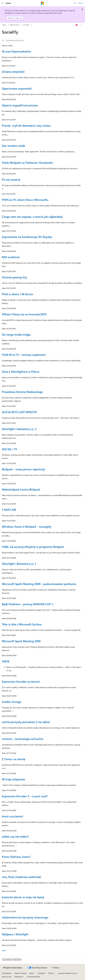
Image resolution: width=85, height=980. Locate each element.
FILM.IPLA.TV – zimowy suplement (24, 355)
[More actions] (81, 25)
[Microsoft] (42, 3)
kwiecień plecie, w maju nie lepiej (23, 897)
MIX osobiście (11, 257)
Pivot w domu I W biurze (17, 294)
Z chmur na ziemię (14, 759)
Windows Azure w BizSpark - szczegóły (27, 526)
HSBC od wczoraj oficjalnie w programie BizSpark (33, 547)
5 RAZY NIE (9, 510)
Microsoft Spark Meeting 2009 (21, 641)
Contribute (41, 973)
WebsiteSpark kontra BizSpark (21, 489)
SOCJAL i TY (10, 449)
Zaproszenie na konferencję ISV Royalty (27, 237)
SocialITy (26, 25)
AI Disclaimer (7, 973)
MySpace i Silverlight (15, 934)
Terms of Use (7, 977)
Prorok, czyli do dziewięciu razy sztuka (26, 125)
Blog (31, 973)
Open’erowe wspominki (17, 88)
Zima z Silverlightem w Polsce (21, 372)
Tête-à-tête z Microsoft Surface (22, 624)
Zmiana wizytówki (13, 72)
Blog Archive (15, 25)
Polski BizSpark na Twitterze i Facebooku (28, 163)
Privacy (51, 973)
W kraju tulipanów (13, 779)
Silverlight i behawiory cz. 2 (19, 429)
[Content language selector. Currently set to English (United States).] (13, 968)
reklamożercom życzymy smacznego (25, 917)
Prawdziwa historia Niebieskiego (22, 392)
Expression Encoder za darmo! (21, 681)
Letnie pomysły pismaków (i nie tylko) (26, 722)
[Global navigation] (2, 3)
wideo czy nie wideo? (15, 836)
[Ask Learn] (77, 25)
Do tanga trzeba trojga (16, 334)
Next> (4, 950)
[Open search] (75, 3)
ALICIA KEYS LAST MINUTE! (19, 412)
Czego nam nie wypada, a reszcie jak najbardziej (32, 217)
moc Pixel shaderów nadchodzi (21, 877)
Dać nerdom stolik (14, 146)
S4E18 (6, 661)
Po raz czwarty (11, 179)
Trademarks (18, 977)
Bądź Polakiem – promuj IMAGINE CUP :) (28, 604)
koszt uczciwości (13, 816)
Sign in (81, 3)
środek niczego (12, 702)
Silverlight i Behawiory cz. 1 (19, 564)
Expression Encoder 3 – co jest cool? (25, 796)
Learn (4, 25)
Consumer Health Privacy (67, 973)
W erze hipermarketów (16, 51)
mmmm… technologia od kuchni (23, 739)
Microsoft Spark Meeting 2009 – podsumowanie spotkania (39, 584)
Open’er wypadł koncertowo (20, 105)
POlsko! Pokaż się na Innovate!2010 (24, 314)
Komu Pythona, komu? (16, 857)
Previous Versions (20, 973)
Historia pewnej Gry (15, 277)
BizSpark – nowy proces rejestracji (23, 469)
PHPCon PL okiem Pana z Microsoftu (25, 200)
